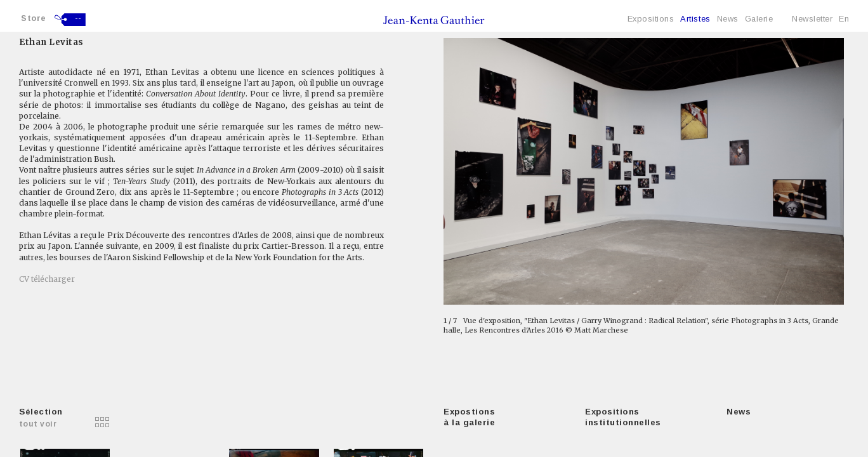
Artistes (695, 19)
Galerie (759, 19)
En (844, 19)
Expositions (651, 19)
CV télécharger (47, 279)
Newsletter (812, 19)
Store (34, 18)
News (728, 19)
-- (78, 18)
